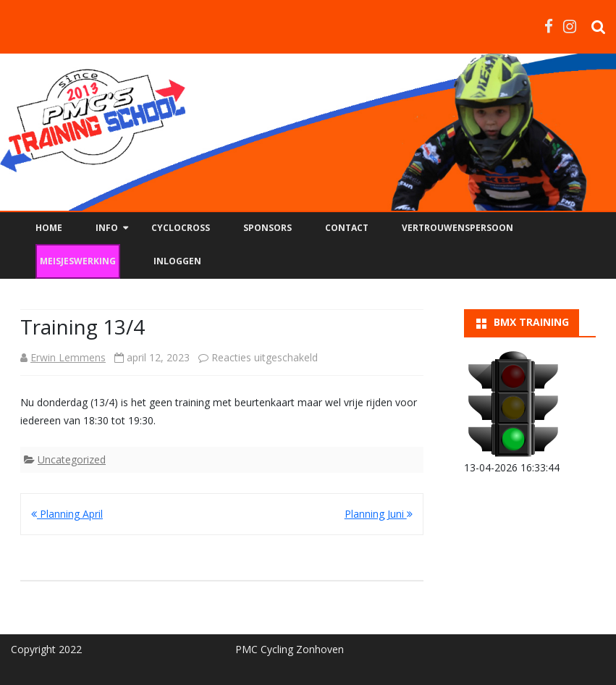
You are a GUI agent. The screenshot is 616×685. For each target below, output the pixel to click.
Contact (347, 228)
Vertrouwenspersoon (457, 228)
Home (49, 228)
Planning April (67, 514)
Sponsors (267, 228)
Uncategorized (72, 459)
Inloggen (177, 261)
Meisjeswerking (78, 261)
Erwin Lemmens (68, 357)
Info (107, 228)
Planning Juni (379, 514)
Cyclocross (181, 228)
